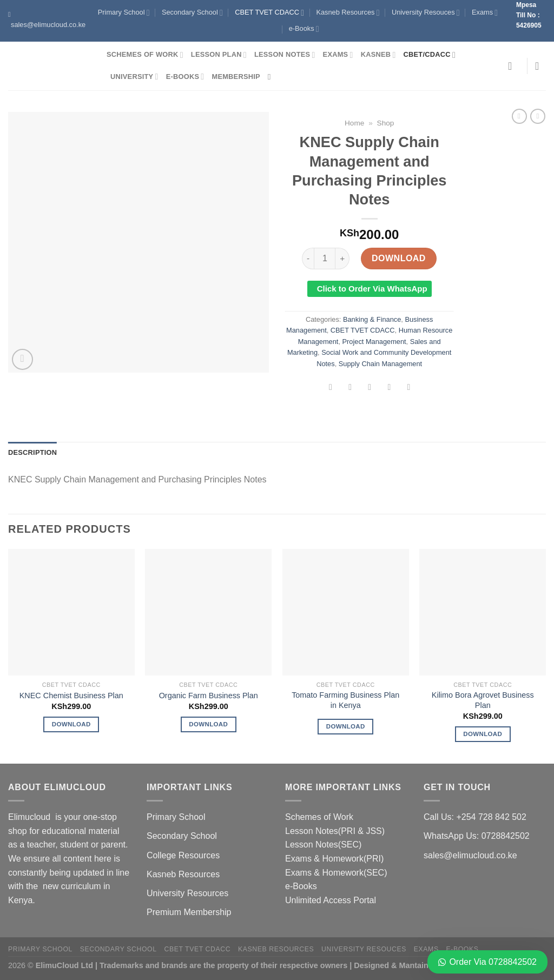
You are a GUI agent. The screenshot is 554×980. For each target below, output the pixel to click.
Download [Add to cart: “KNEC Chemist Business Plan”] (71, 724)
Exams (485, 13)
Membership (236, 77)
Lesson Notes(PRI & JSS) (335, 831)
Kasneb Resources (348, 13)
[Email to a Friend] (370, 388)
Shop (386, 123)
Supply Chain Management (380, 364)
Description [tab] (32, 452)
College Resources (183, 855)
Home (354, 123)
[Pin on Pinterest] (389, 388)
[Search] (272, 77)
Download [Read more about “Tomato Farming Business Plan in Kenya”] (346, 726)
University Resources (187, 893)
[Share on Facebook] (331, 388)
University (134, 77)
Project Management (374, 342)
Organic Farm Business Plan (209, 696)
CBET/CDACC (430, 55)
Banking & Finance (372, 319)
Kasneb (378, 55)
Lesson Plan (219, 55)
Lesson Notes (285, 55)
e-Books (304, 29)
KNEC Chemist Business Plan (71, 696)
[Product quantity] (325, 259)
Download (399, 258)
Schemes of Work (145, 55)
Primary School (124, 13)
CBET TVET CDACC (269, 13)
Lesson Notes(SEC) (323, 845)
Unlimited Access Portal (331, 900)
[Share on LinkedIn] (409, 388)
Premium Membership (189, 912)
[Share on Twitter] (350, 388)
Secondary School (192, 13)
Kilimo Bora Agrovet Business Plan (483, 700)
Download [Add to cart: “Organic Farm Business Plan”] (208, 724)
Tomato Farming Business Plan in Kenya (345, 700)
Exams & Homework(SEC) (336, 873)
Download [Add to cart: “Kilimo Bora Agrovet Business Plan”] (483, 734)
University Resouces (426, 13)
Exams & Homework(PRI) (334, 859)
